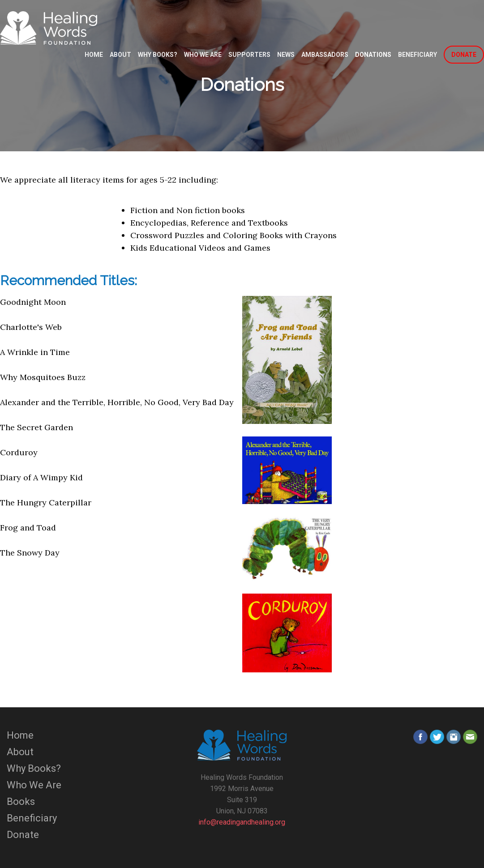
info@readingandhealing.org (242, 822)
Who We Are (203, 55)
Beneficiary (418, 55)
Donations (373, 55)
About (120, 55)
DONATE (464, 55)
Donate (23, 835)
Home (94, 55)
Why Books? (158, 55)
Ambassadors (325, 55)
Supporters (249, 55)
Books (21, 802)
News (286, 55)
